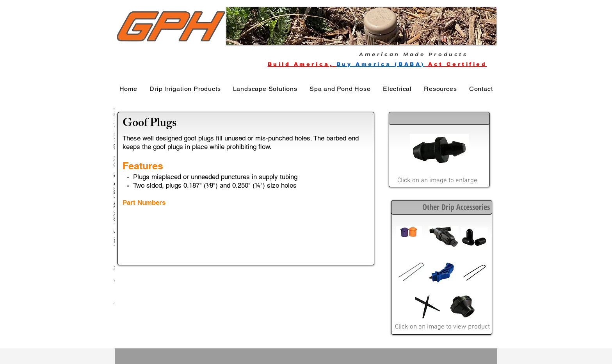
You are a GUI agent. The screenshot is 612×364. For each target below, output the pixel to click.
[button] (361, 26)
